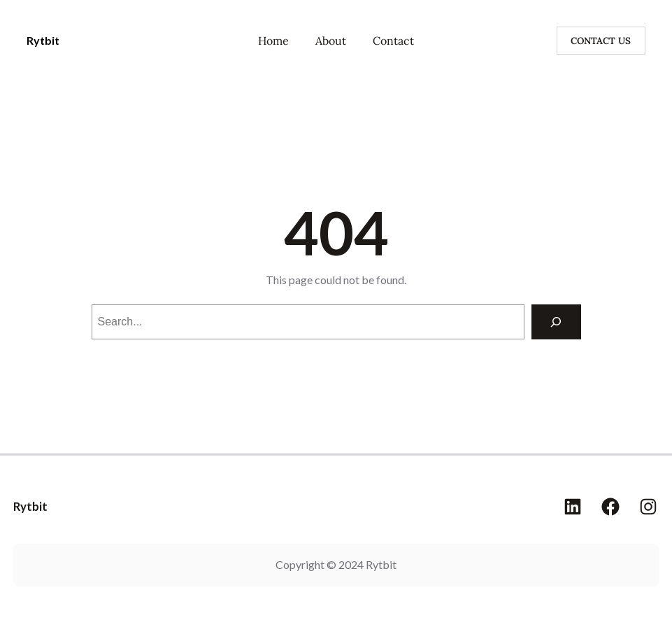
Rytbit (43, 40)
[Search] (556, 322)
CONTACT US (601, 41)
